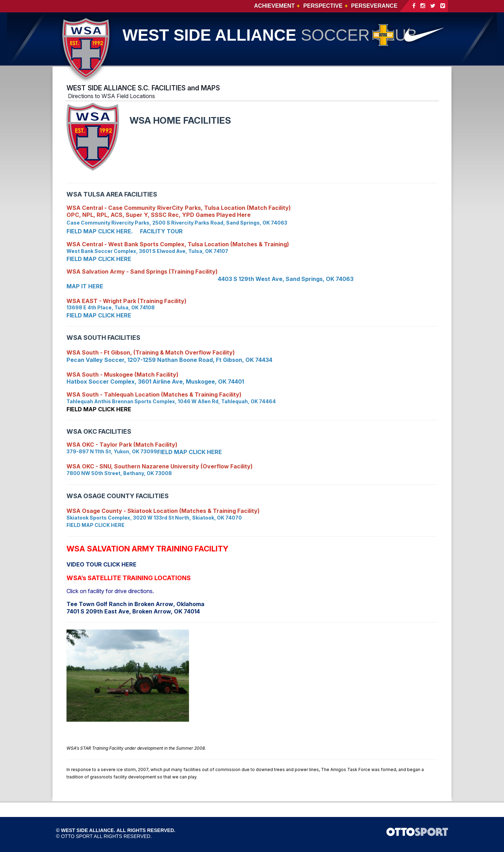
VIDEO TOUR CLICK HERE (101, 564)
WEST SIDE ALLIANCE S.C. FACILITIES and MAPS (143, 88)
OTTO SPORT (77, 836)
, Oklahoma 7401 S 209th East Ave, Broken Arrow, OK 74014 (135, 608)
